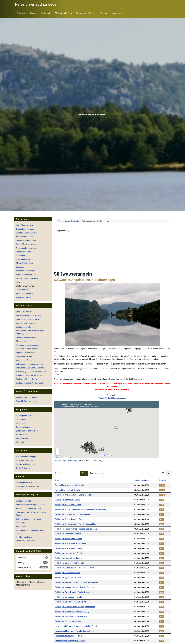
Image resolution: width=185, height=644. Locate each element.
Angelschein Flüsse (24, 360)
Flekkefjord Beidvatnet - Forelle (68, 505)
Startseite (22, 13)
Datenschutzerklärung (86, 13)
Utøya (19, 282)
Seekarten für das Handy (27, 379)
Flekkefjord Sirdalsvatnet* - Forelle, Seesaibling (75, 607)
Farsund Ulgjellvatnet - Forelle (68, 490)
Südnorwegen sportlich (26, 275)
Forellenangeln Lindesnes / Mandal (31, 372)
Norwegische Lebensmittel (27, 486)
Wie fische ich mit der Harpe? (28, 316)
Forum (33, 13)
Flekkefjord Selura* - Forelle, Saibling (71, 602)
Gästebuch (46, 13)
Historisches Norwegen (26, 457)
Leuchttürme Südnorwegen (28, 278)
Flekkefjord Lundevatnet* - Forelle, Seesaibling (75, 568)
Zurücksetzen (96, 473)
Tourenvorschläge (24, 252)
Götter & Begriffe (23, 468)
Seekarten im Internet (25, 327)
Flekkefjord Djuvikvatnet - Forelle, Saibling (73, 514)
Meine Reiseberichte (25, 263)
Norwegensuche (23, 259)
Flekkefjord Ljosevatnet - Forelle (68, 558)
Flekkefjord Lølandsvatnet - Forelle (70, 563)
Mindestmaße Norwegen (27, 337)
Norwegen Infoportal (25, 416)
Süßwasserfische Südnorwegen (29, 364)
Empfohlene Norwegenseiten (28, 431)
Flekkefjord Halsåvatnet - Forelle (69, 539)
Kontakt (104, 13)
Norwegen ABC (23, 256)
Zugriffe (162, 480)
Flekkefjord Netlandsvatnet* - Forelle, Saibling (74, 587)
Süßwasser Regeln (24, 356)
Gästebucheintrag (24, 427)
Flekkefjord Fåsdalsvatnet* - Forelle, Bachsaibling (76, 529)
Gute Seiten (21, 419)
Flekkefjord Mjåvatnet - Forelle (68, 578)
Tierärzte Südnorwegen (26, 240)
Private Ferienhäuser (25, 294)
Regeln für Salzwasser (25, 353)
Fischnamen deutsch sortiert (28, 345)
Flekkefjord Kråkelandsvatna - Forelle (71, 544)
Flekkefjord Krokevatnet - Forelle (69, 548)
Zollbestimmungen (24, 297)
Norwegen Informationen (27, 248)
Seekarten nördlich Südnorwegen (30, 383)
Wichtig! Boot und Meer (26, 397)
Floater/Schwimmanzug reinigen (30, 375)
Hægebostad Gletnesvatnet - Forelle (70, 641)
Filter (84, 473)
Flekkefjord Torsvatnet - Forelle (68, 621)
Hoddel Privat (22, 435)
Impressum (117, 13)
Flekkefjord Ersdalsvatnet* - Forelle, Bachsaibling (76, 524)
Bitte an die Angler (24, 312)
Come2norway (22, 290)
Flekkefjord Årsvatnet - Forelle (68, 500)
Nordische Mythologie (25, 464)
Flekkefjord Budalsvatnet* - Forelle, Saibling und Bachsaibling (81, 509)
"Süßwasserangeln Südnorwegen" (66, 461)
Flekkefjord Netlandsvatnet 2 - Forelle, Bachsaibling (77, 582)
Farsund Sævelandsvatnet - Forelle (70, 485)
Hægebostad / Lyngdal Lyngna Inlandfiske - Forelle (76, 626)
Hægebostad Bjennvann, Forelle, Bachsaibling (74, 631)
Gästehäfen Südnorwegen (27, 244)
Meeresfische (22, 341)
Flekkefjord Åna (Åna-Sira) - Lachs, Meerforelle (75, 495)
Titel (57, 480)
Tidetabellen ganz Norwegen (28, 319)
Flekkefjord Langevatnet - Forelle (69, 553)
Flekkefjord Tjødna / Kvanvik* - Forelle (71, 616)
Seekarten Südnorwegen (26, 233)
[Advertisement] (112, 251)
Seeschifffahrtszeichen (26, 401)
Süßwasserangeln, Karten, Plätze (30, 368)
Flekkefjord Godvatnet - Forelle (68, 534)
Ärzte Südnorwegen (24, 237)
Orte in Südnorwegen (25, 229)
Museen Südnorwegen (26, 271)
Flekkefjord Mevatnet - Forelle (68, 573)
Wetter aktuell (22, 438)
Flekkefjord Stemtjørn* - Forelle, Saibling (72, 612)
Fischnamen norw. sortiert (27, 349)
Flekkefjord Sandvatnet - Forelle (68, 597)
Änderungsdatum (142, 480)
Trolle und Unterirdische (26, 460)
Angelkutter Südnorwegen (27, 323)
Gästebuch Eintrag (63, 13)
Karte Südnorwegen (24, 225)
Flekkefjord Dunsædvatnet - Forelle (70, 519)
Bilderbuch (21, 267)
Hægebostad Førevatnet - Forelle (69, 636)
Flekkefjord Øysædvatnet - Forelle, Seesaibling (74, 592)
